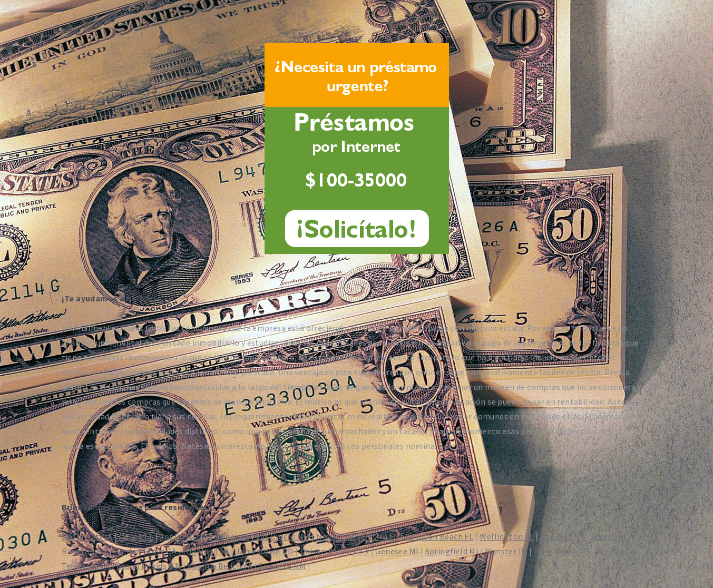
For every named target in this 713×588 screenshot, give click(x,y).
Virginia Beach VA (220, 566)
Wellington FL (506, 536)
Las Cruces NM (283, 536)
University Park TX (334, 551)
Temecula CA (86, 566)
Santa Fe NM (282, 566)
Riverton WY (85, 551)
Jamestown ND (265, 551)
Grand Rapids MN (149, 566)
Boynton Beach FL (439, 536)
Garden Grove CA (145, 551)
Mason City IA (87, 536)
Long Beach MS (562, 551)
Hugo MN (610, 536)
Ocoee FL (136, 536)
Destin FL (380, 536)
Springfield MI (452, 551)
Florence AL (227, 536)
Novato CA (336, 536)
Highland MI (206, 551)
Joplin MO (179, 536)
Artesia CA (617, 551)
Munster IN (506, 551)
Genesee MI (397, 551)
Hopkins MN (563, 536)
